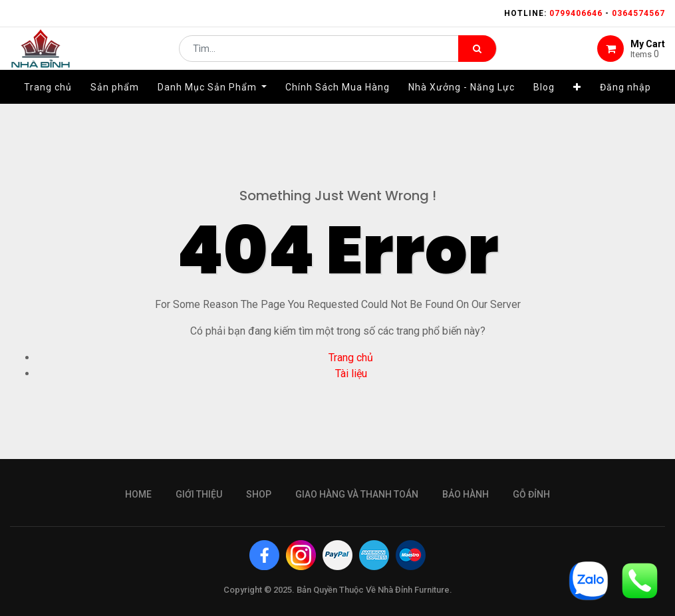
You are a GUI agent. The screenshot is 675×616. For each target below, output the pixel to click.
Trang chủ (351, 358)
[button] (577, 104)
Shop (259, 494)
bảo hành (466, 494)
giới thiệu (199, 494)
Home (138, 494)
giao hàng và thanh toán (357, 494)
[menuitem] (48, 104)
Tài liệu (351, 374)
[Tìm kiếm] (477, 57)
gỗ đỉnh (531, 494)
